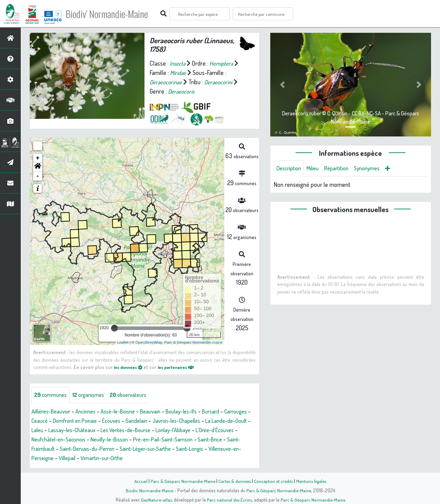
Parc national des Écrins (229, 500)
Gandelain (178, 421)
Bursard (228, 412)
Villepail (164, 458)
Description (290, 169)
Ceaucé (71, 421)
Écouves (151, 421)
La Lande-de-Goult (54, 430)
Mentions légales (314, 481)
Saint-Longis (68, 458)
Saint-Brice (84, 449)
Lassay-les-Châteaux (127, 430)
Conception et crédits (275, 481)
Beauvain (162, 412)
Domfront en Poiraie (110, 421)
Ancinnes (91, 412)
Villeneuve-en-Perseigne (119, 458)
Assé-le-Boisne (127, 412)
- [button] (38, 176)
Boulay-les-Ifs (195, 412)
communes (52, 395)
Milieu (317, 169)
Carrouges (44, 421)
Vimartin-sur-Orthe (202, 458)
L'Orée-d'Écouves (78, 440)
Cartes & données (234, 481)
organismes (93, 395)
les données (130, 367)
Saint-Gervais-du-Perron (177, 449)
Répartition (343, 169)
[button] (38, 167)
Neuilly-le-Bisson (191, 440)
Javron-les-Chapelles (222, 421)
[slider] (114, 328)
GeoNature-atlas (155, 500)
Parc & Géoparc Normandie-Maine (181, 481)
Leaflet (123, 342)
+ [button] (38, 158)
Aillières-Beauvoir (53, 412)
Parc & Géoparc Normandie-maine (194, 342)
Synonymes (376, 169)
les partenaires (182, 367)
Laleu (89, 430)
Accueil (138, 481)
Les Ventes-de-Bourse (186, 430)
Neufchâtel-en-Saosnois (135, 440)
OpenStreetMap (149, 342)
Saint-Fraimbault (122, 449)
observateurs (137, 395)
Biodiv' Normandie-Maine (114, 14)
